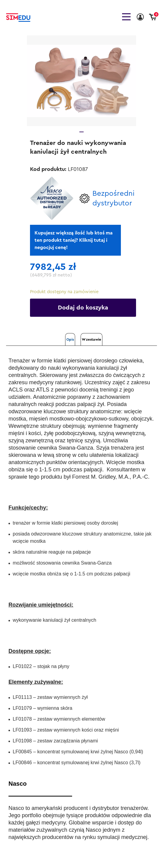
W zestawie (91, 339)
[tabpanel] (81, 81)
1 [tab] (81, 132)
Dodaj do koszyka (83, 308)
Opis (70, 339)
